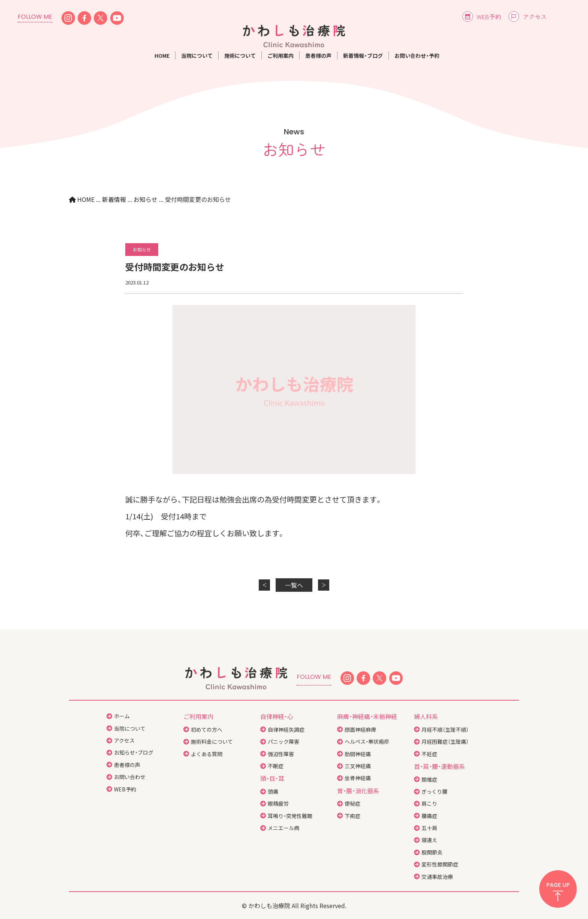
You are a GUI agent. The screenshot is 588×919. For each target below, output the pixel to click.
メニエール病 (283, 828)
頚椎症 (429, 779)
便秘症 (352, 803)
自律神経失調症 (286, 729)
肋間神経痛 (358, 754)
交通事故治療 (437, 877)
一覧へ (294, 585)
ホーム (122, 716)
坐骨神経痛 (358, 778)
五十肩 (429, 828)
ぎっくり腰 (434, 791)
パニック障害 (283, 742)
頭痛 (273, 791)
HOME (162, 56)
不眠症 (276, 766)
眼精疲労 (278, 803)
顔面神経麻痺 (360, 729)
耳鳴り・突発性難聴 (290, 816)
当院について (130, 728)
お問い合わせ (130, 777)
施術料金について (212, 742)
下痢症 (352, 816)
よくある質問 (207, 754)
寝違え (429, 840)
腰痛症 (429, 816)
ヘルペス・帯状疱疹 (367, 742)
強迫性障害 (281, 754)
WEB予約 (489, 17)
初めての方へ (207, 729)
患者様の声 (318, 56)
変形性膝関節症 (440, 864)
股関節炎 (432, 852)
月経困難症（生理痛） (445, 742)
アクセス (535, 17)
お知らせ (142, 249)
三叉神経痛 (358, 766)
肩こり (429, 803)
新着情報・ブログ (363, 56)
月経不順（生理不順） (445, 729)
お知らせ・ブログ (134, 752)
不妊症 (429, 754)
